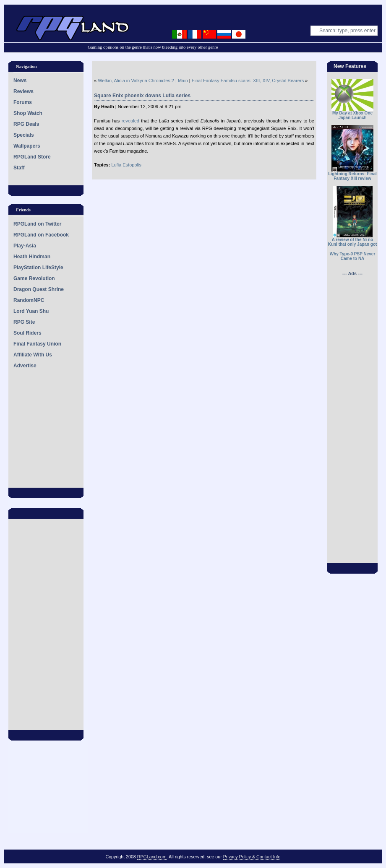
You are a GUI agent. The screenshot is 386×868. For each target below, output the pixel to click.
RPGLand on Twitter (37, 224)
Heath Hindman (32, 257)
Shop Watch (28, 113)
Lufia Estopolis (126, 165)
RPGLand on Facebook (41, 235)
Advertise (25, 366)
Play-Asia (25, 246)
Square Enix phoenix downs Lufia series (142, 96)
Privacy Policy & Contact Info (252, 857)
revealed (129, 121)
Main (183, 81)
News (20, 81)
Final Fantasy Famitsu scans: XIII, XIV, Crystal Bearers (248, 81)
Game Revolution (34, 278)
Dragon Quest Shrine (39, 289)
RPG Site (24, 322)
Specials (24, 135)
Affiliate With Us (33, 355)
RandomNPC (29, 300)
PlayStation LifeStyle (38, 268)
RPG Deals (26, 124)
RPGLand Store (32, 157)
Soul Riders (27, 333)
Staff (19, 168)
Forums (23, 102)
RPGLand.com (152, 857)
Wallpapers (27, 146)
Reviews (23, 91)
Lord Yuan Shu (31, 311)
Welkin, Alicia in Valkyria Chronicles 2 (136, 81)
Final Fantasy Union (37, 344)
